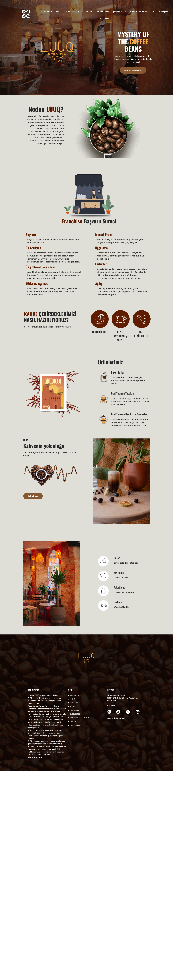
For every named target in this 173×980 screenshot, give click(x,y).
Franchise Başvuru (133, 70)
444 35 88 (111, 705)
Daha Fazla (33, 496)
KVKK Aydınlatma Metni (117, 718)
